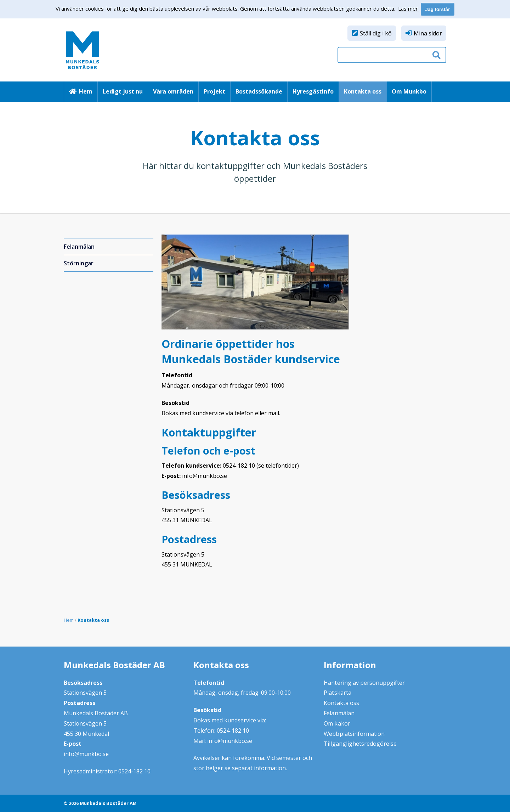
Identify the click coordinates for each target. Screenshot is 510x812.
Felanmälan (79, 247)
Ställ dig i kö (376, 33)
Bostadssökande (259, 91)
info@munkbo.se (86, 754)
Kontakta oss (363, 91)
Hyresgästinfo (313, 91)
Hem (86, 91)
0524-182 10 (134, 771)
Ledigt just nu (123, 91)
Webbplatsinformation (354, 734)
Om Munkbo (409, 91)
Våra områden (173, 91)
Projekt (214, 91)
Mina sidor (428, 33)
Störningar (79, 263)
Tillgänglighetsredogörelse (360, 744)
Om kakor (337, 723)
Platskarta (337, 693)
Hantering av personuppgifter (364, 683)
